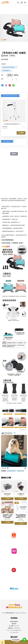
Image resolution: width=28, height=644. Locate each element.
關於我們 (14, 624)
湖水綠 (10, 75)
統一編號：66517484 (14, 626)
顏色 (2, 75)
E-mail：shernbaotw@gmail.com (14, 630)
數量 (2, 79)
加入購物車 (21, 133)
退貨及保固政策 (14, 622)
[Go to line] (24, 640)
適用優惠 (3, 64)
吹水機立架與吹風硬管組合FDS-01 (12, 124)
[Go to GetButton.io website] (24, 642)
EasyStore (24, 613)
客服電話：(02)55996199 (14, 628)
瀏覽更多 (14, 154)
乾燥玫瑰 (16, 75)
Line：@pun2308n (14, 632)
